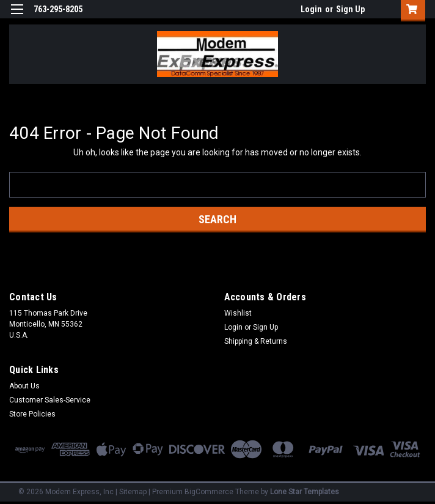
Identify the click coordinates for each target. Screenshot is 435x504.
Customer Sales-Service (50, 400)
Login (311, 9)
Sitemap (133, 492)
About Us (24, 386)
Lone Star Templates (305, 492)
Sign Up (350, 9)
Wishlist (238, 313)
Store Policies (32, 414)
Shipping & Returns (256, 341)
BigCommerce (209, 492)
